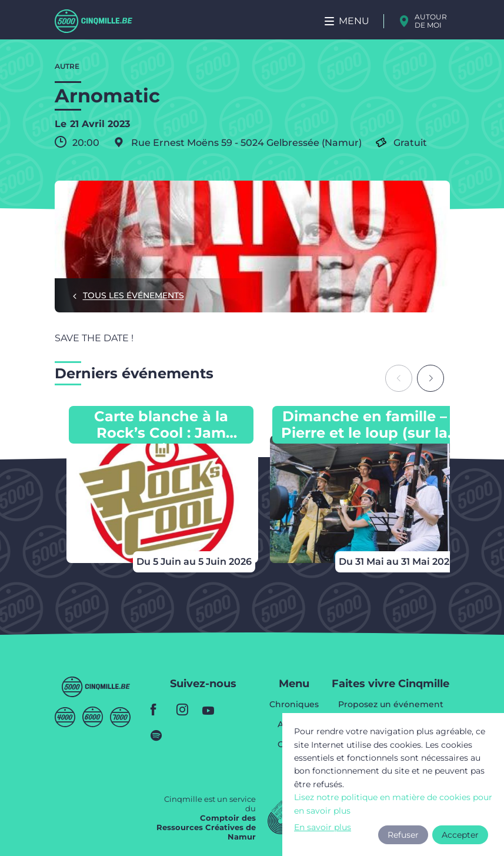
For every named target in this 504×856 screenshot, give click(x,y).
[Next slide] (430, 378)
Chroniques (294, 705)
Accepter (460, 835)
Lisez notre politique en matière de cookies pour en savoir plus (393, 804)
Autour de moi (431, 21)
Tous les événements (133, 295)
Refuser (403, 835)
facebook (160, 710)
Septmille (120, 717)
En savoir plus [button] (323, 827)
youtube (212, 710)
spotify (160, 735)
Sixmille (93, 717)
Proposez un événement (391, 705)
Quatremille (65, 717)
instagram (186, 710)
